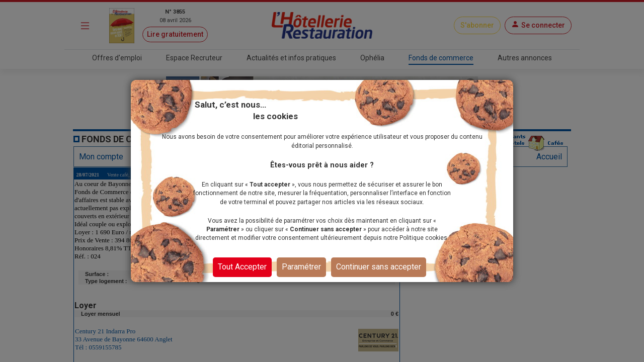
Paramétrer (301, 267)
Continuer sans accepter (379, 267)
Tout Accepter (242, 267)
